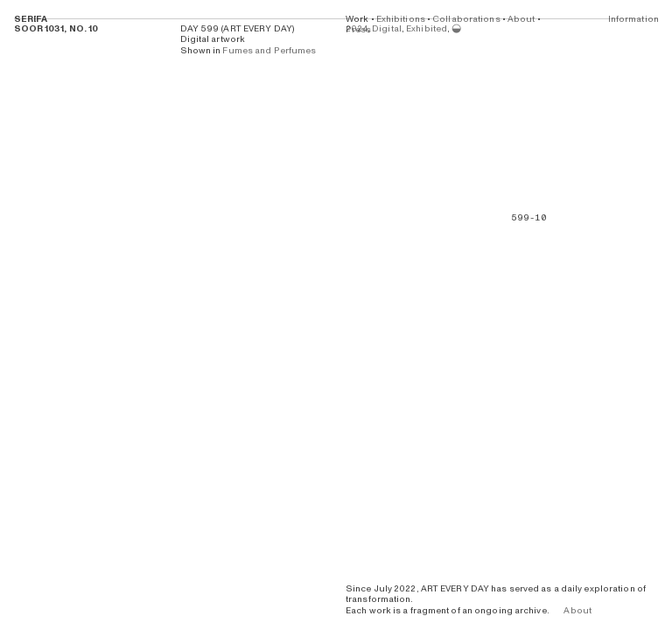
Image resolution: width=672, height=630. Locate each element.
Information (633, 19)
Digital (387, 29)
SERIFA (31, 19)
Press (359, 30)
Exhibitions (400, 19)
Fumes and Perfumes (269, 51)
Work (357, 19)
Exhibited (427, 29)
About (521, 19)
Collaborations (466, 19)
